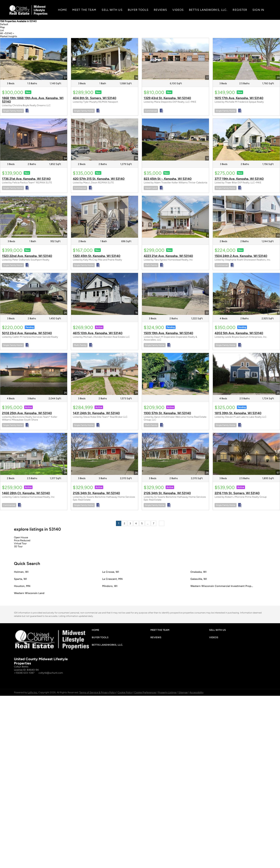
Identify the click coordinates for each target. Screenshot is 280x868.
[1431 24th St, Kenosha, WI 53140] (105, 374)
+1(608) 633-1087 (24, 673)
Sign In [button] (258, 10)
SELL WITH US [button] (112, 10)
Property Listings (167, 693)
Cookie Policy (125, 693)
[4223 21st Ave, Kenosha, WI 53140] (175, 217)
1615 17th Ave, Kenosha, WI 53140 (239, 98)
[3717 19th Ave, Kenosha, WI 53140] (246, 140)
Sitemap (183, 693)
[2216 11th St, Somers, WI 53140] (246, 454)
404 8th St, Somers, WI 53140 (95, 98)
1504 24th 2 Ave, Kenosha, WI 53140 (241, 256)
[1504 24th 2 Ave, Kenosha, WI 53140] (246, 217)
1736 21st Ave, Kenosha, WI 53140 (26, 179)
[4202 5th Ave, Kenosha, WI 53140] (246, 294)
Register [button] (240, 10)
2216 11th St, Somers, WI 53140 (237, 493)
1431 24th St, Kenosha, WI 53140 (96, 413)
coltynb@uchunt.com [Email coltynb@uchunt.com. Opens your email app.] (51, 673)
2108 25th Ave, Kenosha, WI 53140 (27, 413)
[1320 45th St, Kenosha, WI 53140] (105, 217)
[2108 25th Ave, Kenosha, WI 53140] (34, 374)
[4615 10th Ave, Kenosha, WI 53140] (105, 294)
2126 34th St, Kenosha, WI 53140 (96, 493)
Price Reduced (22, 540)
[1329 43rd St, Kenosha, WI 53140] (175, 59)
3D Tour (18, 546)
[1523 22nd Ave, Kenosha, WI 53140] (34, 217)
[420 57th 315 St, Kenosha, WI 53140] (105, 140)
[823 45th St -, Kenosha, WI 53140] (175, 140)
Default (4, 24)
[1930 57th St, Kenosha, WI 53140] (175, 374)
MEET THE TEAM (84, 10)
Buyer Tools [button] (138, 10)
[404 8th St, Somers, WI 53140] (105, 59)
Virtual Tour (20, 543)
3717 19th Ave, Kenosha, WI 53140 (239, 179)
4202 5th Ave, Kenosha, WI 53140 (239, 333)
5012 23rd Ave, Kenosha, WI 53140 (27, 333)
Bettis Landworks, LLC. (208, 10)
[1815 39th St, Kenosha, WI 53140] (246, 374)
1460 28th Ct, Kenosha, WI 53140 (26, 493)
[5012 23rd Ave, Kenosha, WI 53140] (34, 294)
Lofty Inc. (33, 693)
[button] (96, 631)
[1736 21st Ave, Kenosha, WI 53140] (34, 140)
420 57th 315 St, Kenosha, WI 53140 (99, 179)
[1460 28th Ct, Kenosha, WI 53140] (34, 454)
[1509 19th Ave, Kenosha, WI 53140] (175, 294)
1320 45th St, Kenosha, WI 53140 (97, 256)
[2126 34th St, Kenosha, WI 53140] (105, 454)
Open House (21, 537)
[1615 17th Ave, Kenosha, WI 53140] (246, 59)
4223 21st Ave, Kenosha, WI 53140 (168, 256)
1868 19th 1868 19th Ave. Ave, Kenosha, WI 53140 (33, 100)
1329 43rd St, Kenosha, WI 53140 (167, 98)
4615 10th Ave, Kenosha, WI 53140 (98, 333)
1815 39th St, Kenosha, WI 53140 (238, 413)
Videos (178, 10)
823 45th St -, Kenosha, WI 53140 (168, 179)
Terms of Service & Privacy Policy (97, 693)
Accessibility (196, 693)
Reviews (161, 10)
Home (62, 10)
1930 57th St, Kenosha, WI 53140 (167, 413)
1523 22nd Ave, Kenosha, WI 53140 (27, 256)
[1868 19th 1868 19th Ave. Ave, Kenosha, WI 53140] (34, 59)
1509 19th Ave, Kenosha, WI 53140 (168, 333)
